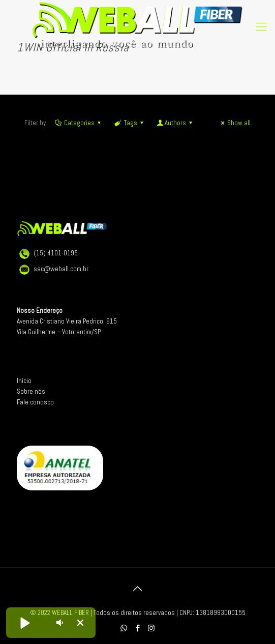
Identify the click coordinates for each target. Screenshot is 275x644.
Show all (234, 123)
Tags (129, 123)
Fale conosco (35, 402)
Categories (79, 123)
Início (24, 381)
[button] (24, 623)
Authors (175, 123)
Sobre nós (31, 391)
